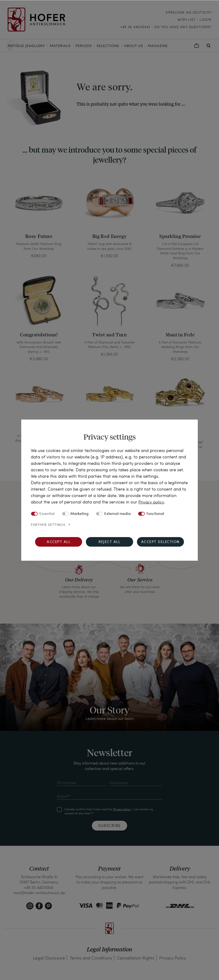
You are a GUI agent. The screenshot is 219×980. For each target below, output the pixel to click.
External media (117, 514)
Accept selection (160, 542)
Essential (47, 514)
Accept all (59, 542)
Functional (155, 514)
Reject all (109, 542)
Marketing (79, 514)
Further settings (48, 525)
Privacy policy (152, 502)
